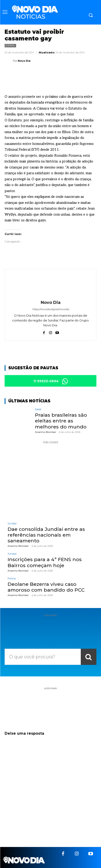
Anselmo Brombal (45, 432)
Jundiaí (12, 524)
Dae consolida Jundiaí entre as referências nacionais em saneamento (46, 535)
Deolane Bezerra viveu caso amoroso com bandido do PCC (46, 587)
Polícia (12, 579)
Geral (10, 46)
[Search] (89, 657)
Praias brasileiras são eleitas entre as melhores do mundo (61, 421)
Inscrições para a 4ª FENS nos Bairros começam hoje (45, 562)
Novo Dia (24, 61)
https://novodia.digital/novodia (51, 309)
